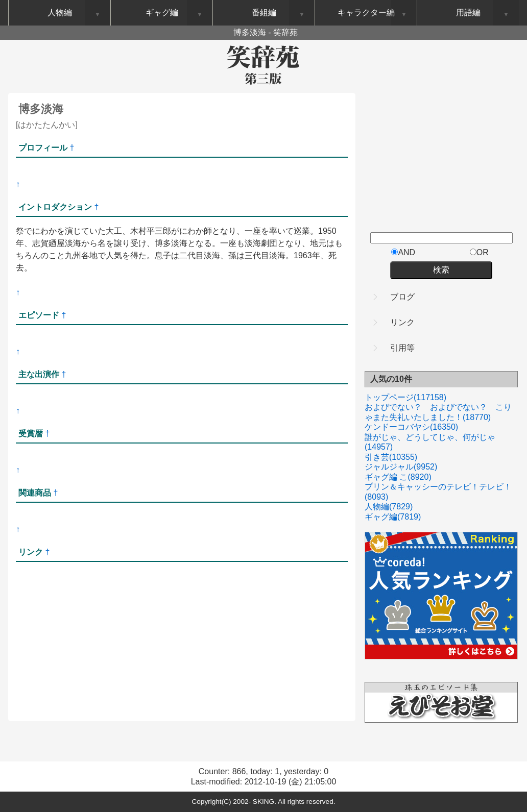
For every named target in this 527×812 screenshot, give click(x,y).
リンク (402, 322)
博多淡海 (41, 109)
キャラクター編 (366, 13)
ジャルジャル (401, 467)
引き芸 (391, 457)
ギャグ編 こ (398, 477)
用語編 (468, 13)
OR (479, 252)
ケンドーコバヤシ (411, 427)
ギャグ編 (393, 517)
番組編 (264, 13)
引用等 (402, 348)
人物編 (389, 507)
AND (403, 252)
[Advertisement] (135, 279)
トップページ (405, 397)
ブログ (402, 297)
